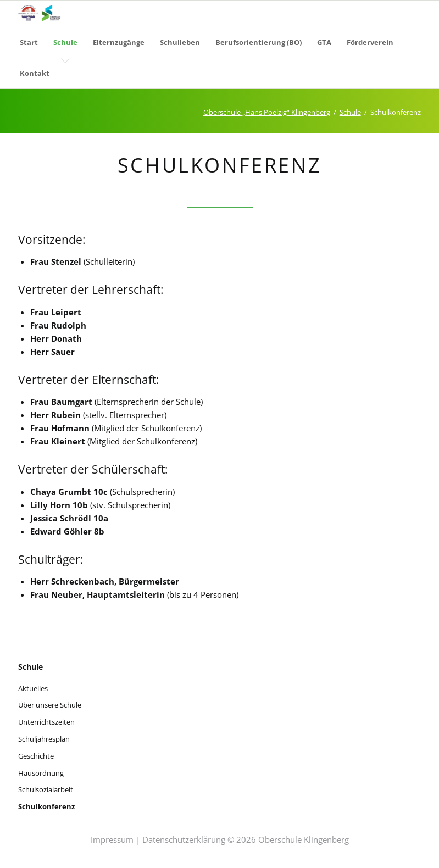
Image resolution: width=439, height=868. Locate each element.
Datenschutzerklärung (184, 839)
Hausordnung (41, 773)
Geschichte (36, 756)
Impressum (112, 839)
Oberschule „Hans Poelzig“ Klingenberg (267, 112)
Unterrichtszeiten (46, 722)
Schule (350, 112)
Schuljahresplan (44, 739)
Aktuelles (33, 688)
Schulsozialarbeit (46, 789)
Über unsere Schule (50, 705)
